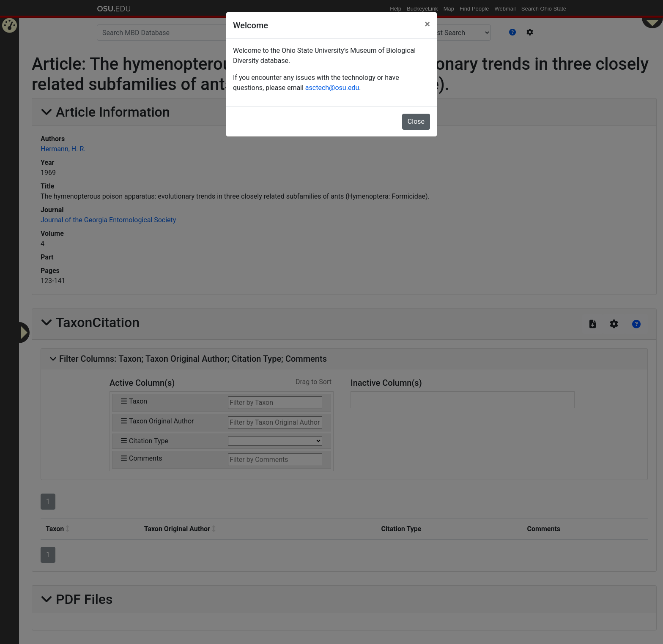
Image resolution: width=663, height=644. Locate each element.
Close (416, 121)
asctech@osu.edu (332, 88)
